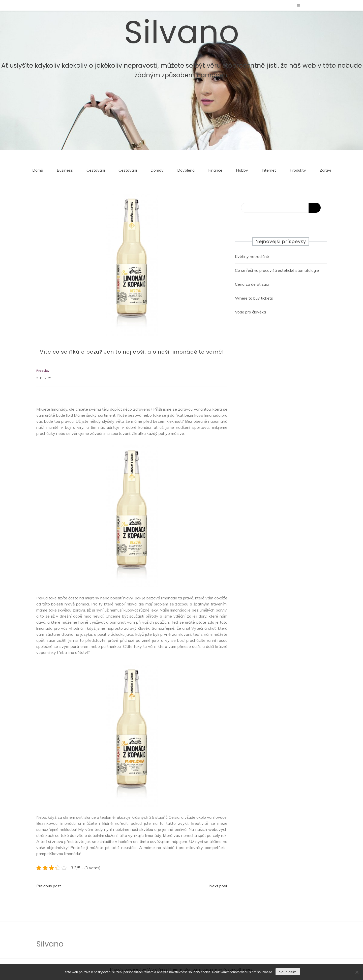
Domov (157, 170)
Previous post (49, 886)
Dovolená (186, 170)
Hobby (242, 170)
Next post (218, 886)
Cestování (96, 170)
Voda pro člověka (250, 312)
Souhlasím (288, 972)
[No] (357, 972)
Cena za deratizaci (252, 284)
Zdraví (325, 170)
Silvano (182, 32)
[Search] (281, 208)
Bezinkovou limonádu (56, 823)
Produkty (298, 170)
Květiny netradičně (252, 256)
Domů (38, 170)
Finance (215, 170)
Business (65, 170)
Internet (269, 170)
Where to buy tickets (254, 298)
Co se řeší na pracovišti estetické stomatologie (277, 270)
